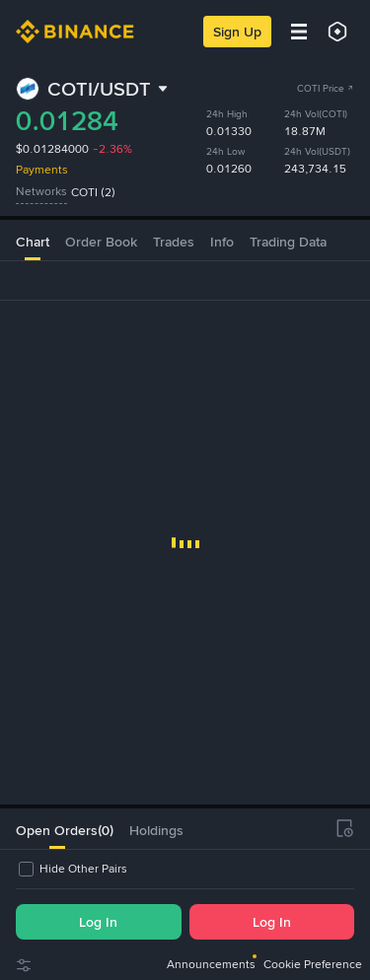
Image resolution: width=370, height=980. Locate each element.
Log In (98, 922)
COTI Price (326, 88)
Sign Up (237, 32)
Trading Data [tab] (288, 242)
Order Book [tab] (101, 242)
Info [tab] (222, 242)
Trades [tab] (174, 242)
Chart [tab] (33, 242)
